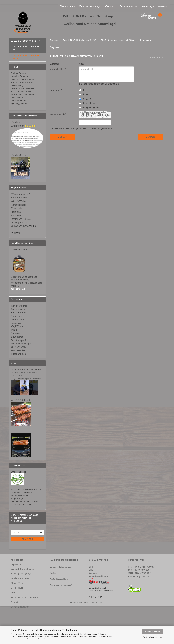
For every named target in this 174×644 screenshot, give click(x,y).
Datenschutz (17, 588)
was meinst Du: (57, 69)
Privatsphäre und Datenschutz (25, 597)
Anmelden (27, 539)
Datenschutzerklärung (46, 639)
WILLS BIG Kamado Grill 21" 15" (26, 41)
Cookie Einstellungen (21, 607)
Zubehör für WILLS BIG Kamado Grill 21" (26, 48)
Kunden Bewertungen (90, 6)
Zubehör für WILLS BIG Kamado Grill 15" (26, 57)
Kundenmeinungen (20, 578)
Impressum (16, 564)
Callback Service (128, 6)
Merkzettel (163, 6)
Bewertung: (55, 90)
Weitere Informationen (152, 637)
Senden (150, 137)
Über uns (110, 6)
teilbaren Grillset (27, 283)
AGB (13, 593)
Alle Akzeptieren (152, 631)
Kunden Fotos (67, 6)
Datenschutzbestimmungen (67, 128)
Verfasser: (55, 64)
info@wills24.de (143, 577)
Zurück (63, 137)
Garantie (15, 602)
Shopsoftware (76, 603)
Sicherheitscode (58, 114)
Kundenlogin (147, 6)
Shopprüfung (17, 583)
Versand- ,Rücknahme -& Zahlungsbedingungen (22, 571)
